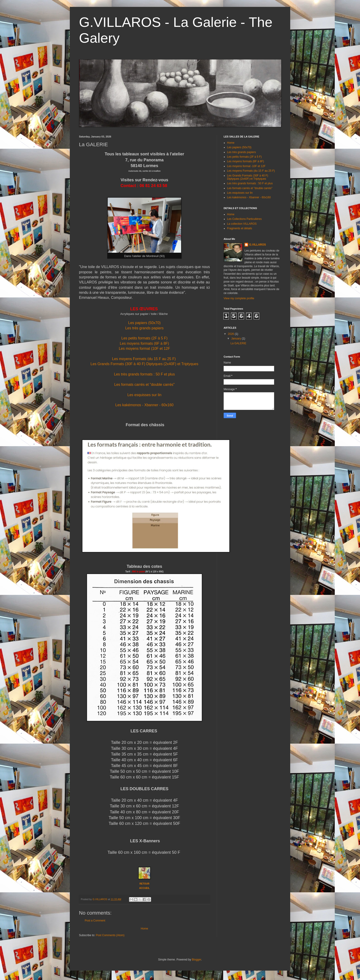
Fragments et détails (240, 228)
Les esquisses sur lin (145, 395)
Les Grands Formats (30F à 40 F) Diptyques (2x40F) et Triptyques (144, 364)
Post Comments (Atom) (110, 935)
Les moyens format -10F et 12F (246, 166)
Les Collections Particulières (244, 219)
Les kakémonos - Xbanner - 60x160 (144, 405)
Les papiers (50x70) (144, 323)
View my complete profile (239, 298)
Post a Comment (95, 921)
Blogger (196, 960)
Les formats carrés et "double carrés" (144, 385)
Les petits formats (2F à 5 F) (145, 338)
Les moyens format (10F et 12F (144, 349)
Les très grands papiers (144, 328)
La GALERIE (238, 343)
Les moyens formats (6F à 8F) (144, 343)
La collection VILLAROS (242, 224)
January (236, 339)
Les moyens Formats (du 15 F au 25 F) (144, 359)
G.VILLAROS (257, 245)
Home (144, 929)
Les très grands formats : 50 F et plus (144, 374)
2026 (231, 334)
